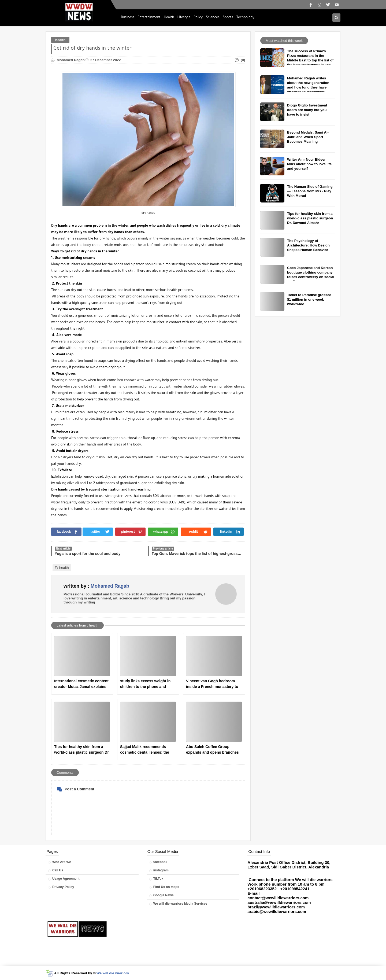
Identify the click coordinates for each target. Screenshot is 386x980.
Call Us (58, 870)
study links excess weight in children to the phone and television (145, 684)
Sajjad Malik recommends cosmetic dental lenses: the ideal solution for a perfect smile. (145, 750)
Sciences (213, 18)
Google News (164, 895)
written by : (96, 586)
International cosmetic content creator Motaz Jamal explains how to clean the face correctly (82, 684)
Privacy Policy (63, 887)
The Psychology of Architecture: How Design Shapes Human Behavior (308, 245)
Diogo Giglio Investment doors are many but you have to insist (307, 110)
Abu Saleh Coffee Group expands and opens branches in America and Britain (212, 750)
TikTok (158, 879)
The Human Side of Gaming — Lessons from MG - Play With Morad (310, 191)
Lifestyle (184, 18)
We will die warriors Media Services (180, 904)
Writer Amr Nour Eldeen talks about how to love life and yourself (309, 164)
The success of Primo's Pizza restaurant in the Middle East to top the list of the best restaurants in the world (310, 60)
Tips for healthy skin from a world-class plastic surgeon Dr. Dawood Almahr (82, 750)
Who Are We (62, 862)
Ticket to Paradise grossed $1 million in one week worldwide (309, 299)
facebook (160, 862)
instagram (161, 870)
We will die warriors (113, 973)
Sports (228, 18)
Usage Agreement (66, 879)
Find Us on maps (166, 887)
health (60, 40)
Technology (245, 18)
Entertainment (149, 18)
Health (169, 18)
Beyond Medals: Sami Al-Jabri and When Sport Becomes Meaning (308, 137)
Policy (198, 18)
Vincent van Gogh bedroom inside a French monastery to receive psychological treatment (212, 684)
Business (128, 18)
